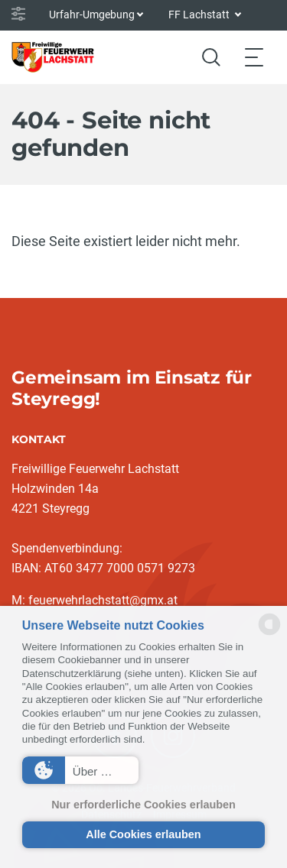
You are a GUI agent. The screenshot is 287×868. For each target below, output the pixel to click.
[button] (80, 770)
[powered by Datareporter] (269, 634)
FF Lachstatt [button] (200, 15)
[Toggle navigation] (254, 57)
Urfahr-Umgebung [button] (92, 15)
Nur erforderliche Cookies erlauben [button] (143, 805)
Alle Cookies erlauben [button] (143, 834)
